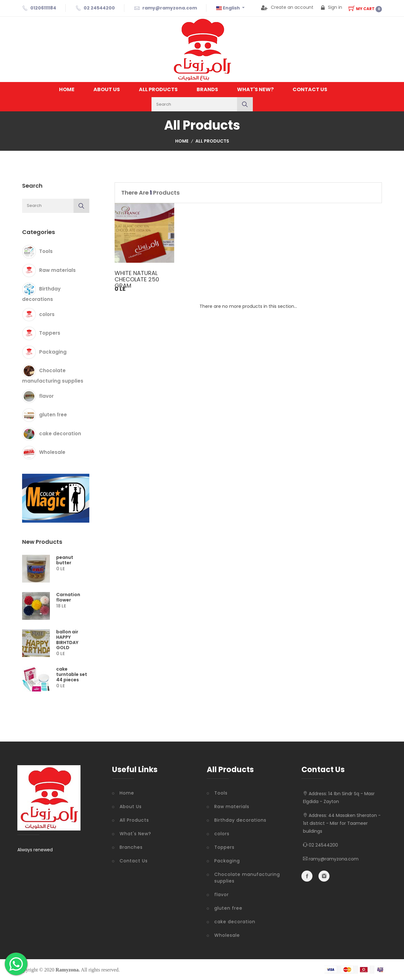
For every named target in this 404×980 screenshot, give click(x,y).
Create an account (287, 7)
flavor (46, 396)
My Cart (365, 9)
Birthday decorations (240, 820)
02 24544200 (99, 8)
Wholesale (52, 452)
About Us (107, 89)
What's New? (255, 89)
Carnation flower (68, 597)
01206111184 (43, 8)
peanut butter (65, 560)
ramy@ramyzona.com (170, 8)
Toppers (50, 333)
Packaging (53, 352)
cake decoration (60, 433)
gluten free (53, 415)
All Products (158, 89)
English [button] (229, 8)
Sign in (332, 7)
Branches (131, 847)
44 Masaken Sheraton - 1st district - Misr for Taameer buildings (342, 823)
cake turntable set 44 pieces (72, 674)
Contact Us (310, 89)
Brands (207, 89)
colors (47, 314)
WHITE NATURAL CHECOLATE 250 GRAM (137, 279)
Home (67, 89)
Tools (46, 251)
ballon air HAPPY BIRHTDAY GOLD (67, 640)
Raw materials (57, 270)
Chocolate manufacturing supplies (247, 878)
